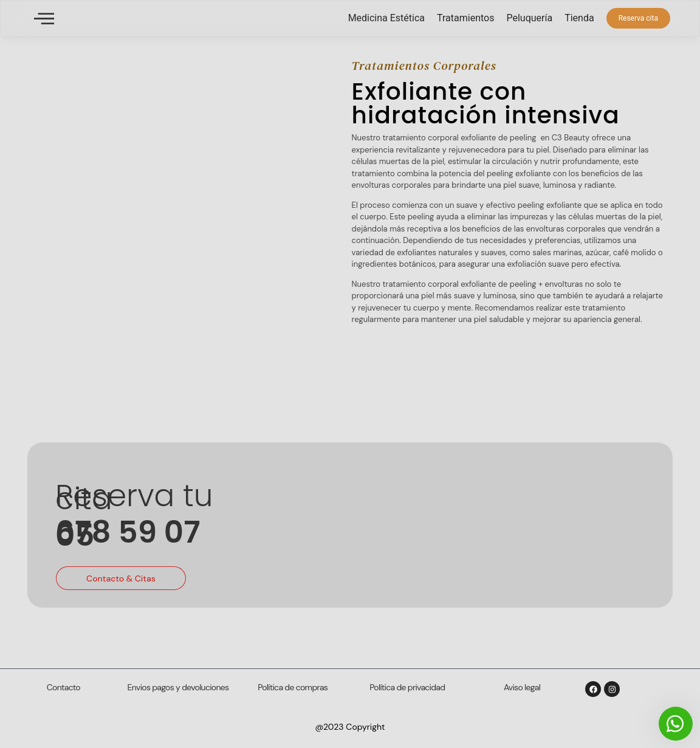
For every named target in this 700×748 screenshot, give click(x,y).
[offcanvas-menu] (44, 19)
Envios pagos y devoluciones (178, 687)
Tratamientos (465, 18)
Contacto (63, 687)
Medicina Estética (386, 18)
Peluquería (529, 18)
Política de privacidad (407, 687)
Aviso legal (522, 687)
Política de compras (293, 687)
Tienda (579, 18)
